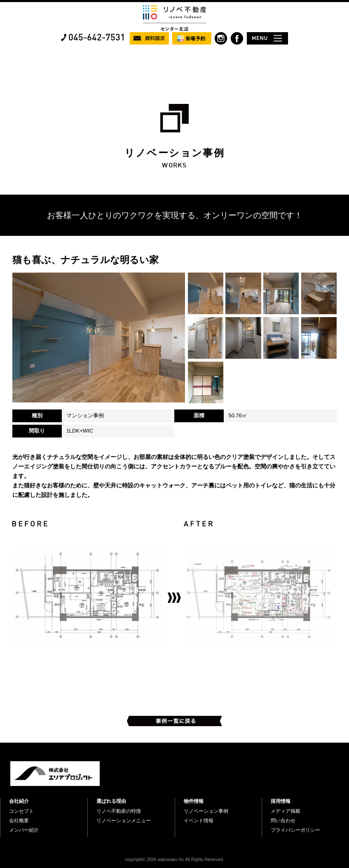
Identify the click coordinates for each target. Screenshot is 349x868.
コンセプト (21, 811)
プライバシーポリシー (295, 830)
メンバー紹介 (24, 830)
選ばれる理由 (111, 801)
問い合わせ (283, 821)
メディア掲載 (286, 811)
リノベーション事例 (206, 811)
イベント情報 (199, 821)
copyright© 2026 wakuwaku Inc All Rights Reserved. (174, 860)
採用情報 (281, 801)
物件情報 (194, 801)
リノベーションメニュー (124, 821)
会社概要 (19, 821)
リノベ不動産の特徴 (119, 811)
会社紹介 (19, 801)
